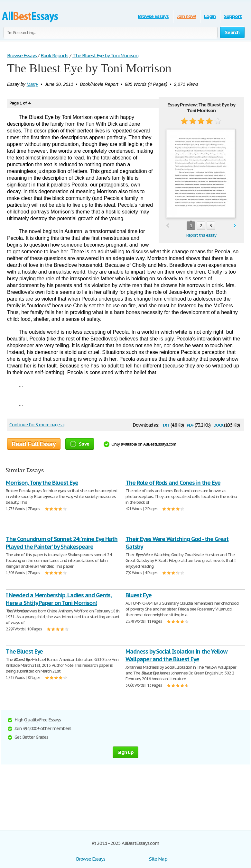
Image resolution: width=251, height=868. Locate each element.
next (235, 226)
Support (233, 16)
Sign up (126, 752)
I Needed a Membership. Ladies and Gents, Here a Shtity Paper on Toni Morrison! (59, 599)
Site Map (158, 859)
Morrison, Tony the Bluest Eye (42, 483)
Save (80, 444)
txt (166, 425)
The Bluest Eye (24, 651)
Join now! (186, 16)
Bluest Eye (139, 595)
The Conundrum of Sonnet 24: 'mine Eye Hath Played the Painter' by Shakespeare (62, 543)
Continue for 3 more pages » (37, 425)
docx (218, 425)
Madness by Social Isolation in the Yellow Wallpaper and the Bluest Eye (176, 655)
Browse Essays (153, 16)
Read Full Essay (34, 444)
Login (210, 16)
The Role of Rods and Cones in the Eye (173, 483)
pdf (190, 425)
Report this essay (201, 235)
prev (167, 226)
